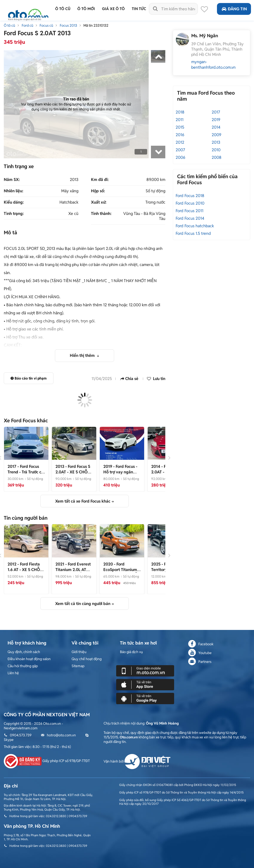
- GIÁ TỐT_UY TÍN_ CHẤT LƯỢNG (73, 572)
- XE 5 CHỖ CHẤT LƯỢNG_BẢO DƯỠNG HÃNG (73, 475)
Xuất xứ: (99, 202)
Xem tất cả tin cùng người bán (83, 604)
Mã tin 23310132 (96, 25)
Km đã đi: (100, 180)
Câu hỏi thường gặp (23, 666)
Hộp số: (98, 191)
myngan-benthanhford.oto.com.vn (213, 65)
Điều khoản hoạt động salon (29, 659)
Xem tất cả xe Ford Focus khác (83, 501)
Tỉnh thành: (101, 214)
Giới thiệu (79, 652)
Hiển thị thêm (83, 355)
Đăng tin (234, 9)
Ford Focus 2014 (190, 218)
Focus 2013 (68, 25)
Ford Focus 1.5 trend (193, 233)
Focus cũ (46, 25)
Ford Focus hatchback (195, 226)
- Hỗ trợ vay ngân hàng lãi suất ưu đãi (121, 472)
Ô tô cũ (9, 25)
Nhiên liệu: (13, 191)
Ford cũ (27, 25)
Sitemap (78, 666)
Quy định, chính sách (24, 652)
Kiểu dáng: (14, 202)
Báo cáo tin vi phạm (29, 378)
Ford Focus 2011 (189, 211)
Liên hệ (13, 673)
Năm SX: (12, 180)
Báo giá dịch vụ (131, 652)
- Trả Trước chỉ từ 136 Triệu (26, 472)
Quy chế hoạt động (87, 659)
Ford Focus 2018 (190, 196)
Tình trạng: (14, 214)
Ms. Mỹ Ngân (205, 36)
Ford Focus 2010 (190, 203)
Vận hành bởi (137, 761)
